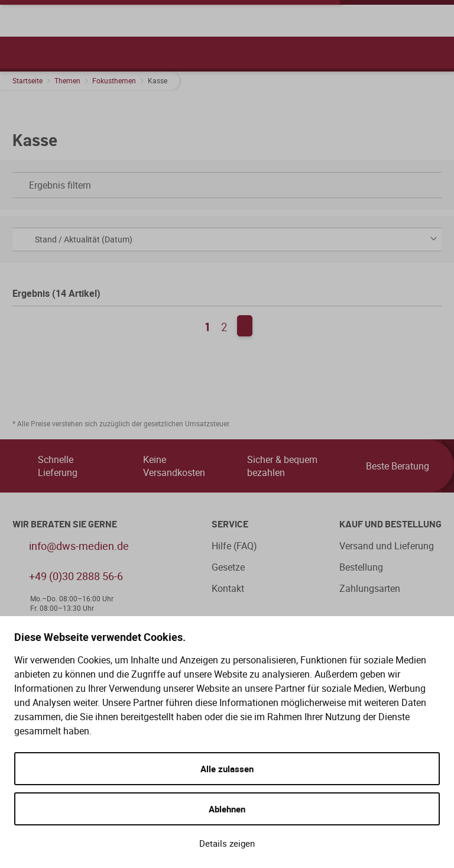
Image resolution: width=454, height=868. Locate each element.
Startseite (27, 80)
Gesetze (228, 567)
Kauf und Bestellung (390, 524)
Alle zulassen (227, 769)
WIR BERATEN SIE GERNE (65, 524)
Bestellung (361, 567)
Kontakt (228, 588)
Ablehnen (227, 809)
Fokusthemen (114, 80)
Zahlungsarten (370, 588)
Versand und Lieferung (387, 546)
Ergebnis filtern (224, 185)
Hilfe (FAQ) (234, 546)
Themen (67, 80)
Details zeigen (227, 843)
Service (230, 524)
